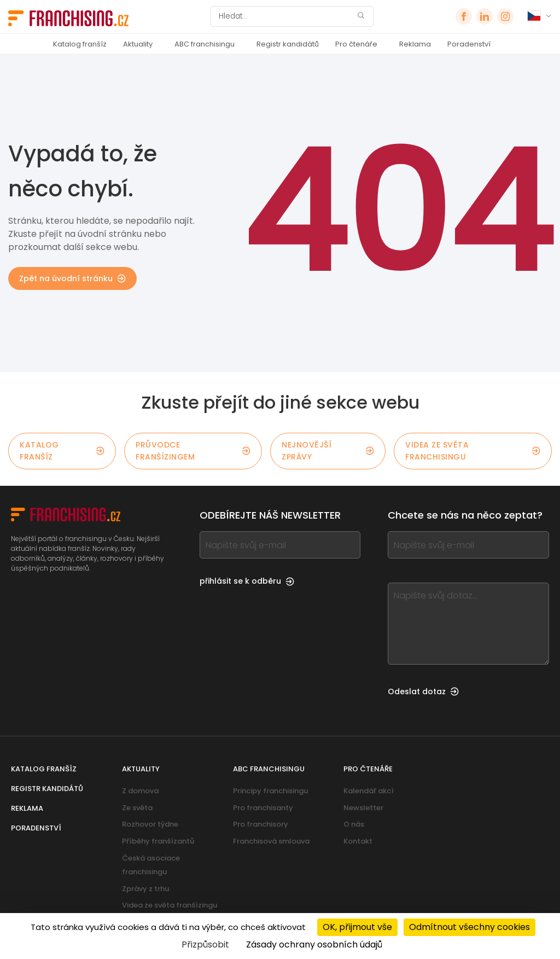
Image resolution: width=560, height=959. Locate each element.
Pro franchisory (261, 824)
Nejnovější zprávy (328, 451)
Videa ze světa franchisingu (473, 451)
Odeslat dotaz (423, 691)
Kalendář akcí (369, 791)
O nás (354, 824)
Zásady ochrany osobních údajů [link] (314, 945)
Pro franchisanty (263, 808)
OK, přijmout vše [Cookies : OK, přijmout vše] (357, 927)
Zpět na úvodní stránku (72, 278)
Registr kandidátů (288, 44)
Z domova (140, 791)
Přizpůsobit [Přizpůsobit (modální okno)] (205, 945)
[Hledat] (285, 16)
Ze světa (137, 808)
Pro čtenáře (356, 44)
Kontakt (358, 841)
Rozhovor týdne (150, 824)
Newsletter (363, 808)
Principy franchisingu (270, 791)
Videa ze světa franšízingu (170, 905)
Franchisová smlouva (271, 841)
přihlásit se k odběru (247, 581)
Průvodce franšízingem (193, 451)
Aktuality (138, 44)
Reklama (415, 44)
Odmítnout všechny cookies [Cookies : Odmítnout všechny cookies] (469, 927)
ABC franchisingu (205, 44)
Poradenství (469, 44)
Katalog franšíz (80, 44)
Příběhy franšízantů (158, 841)
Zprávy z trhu (145, 889)
